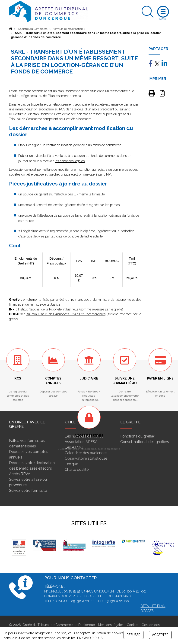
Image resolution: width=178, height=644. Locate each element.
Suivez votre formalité (28, 491)
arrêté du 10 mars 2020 (74, 300)
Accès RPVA (20, 474)
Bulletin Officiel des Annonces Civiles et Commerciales (66, 314)
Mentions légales (111, 625)
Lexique (71, 464)
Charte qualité (77, 469)
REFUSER (133, 635)
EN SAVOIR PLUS (90, 638)
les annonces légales (70, 161)
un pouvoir (26, 194)
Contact (133, 625)
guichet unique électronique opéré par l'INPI (80, 174)
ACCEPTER (160, 635)
